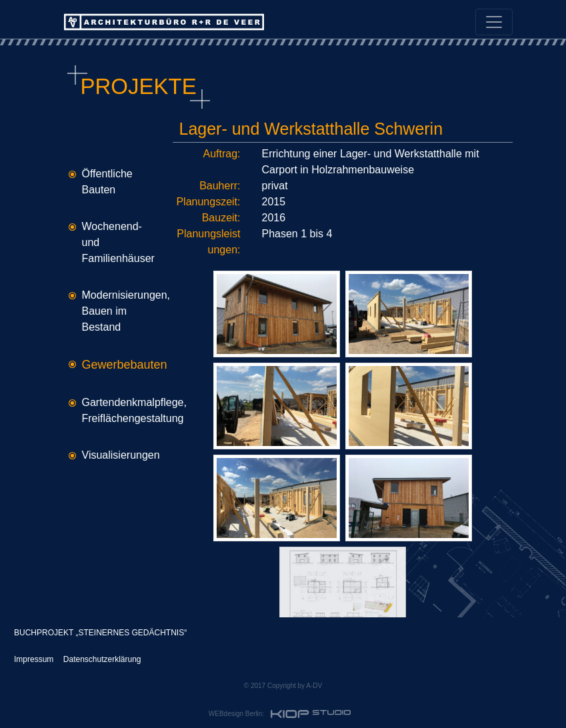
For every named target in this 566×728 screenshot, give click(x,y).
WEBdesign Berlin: (281, 714)
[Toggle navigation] (494, 22)
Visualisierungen (121, 455)
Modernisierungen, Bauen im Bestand (126, 311)
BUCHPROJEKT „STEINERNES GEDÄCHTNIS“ (100, 633)
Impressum (34, 659)
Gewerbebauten (125, 365)
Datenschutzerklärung (102, 659)
